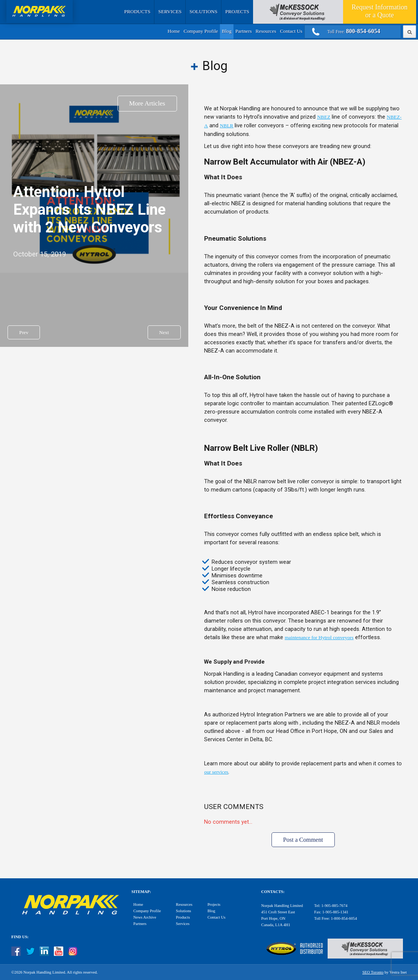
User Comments (234, 807)
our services (216, 772)
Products (137, 11)
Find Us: (20, 937)
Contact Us (291, 31)
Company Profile (201, 31)
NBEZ (324, 117)
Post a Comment (303, 840)
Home (174, 31)
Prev (24, 332)
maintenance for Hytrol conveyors (319, 637)
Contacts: (273, 892)
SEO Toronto (373, 972)
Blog (227, 31)
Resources (266, 31)
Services (170, 11)
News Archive (145, 917)
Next (164, 332)
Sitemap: (141, 892)
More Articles (147, 103)
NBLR (227, 126)
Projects (237, 11)
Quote (380, 11)
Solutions (203, 11)
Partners (244, 31)
